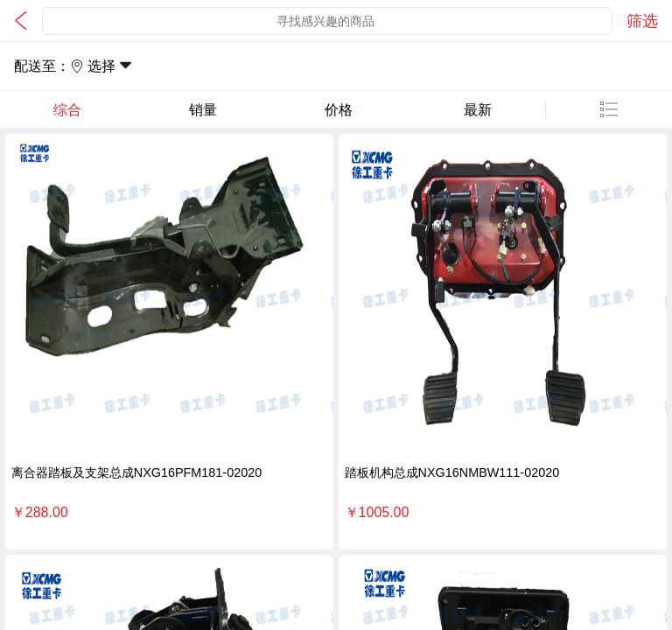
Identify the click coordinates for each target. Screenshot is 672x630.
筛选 (642, 21)
